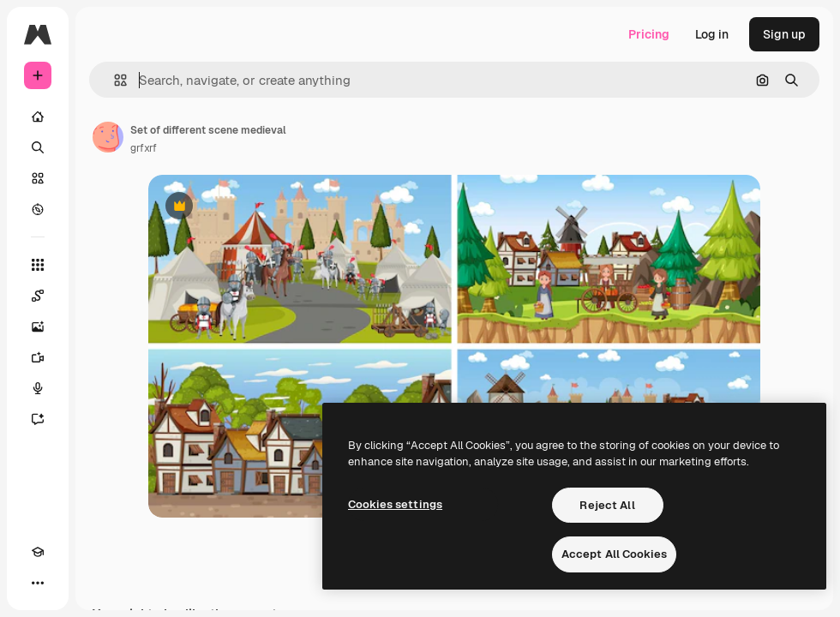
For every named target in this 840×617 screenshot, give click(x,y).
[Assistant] (38, 419)
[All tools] (38, 265)
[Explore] (38, 209)
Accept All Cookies (614, 554)
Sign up (784, 34)
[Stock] (38, 178)
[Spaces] (38, 296)
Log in (712, 34)
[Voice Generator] (38, 388)
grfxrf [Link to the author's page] (144, 148)
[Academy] (38, 552)
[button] (114, 80)
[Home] (38, 117)
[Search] (38, 147)
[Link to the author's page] (108, 137)
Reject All (607, 505)
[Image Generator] (38, 326)
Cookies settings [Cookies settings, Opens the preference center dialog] (395, 504)
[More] (38, 583)
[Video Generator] (38, 357)
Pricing (649, 34)
